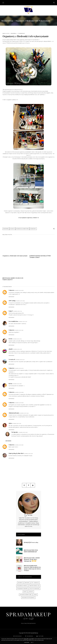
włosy (25, 592)
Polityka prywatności (28, 623)
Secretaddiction (13, 321)
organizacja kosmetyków (22, 229)
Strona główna (7, 21)
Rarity (10, 384)
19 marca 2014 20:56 (20, 301)
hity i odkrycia (35, 583)
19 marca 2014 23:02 (17, 384)
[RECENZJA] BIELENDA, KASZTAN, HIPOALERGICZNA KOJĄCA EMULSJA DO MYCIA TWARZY (32, 568)
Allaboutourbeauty (14, 413)
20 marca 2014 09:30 (19, 392)
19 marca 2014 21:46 (17, 339)
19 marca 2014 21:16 (17, 311)
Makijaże (27, 583)
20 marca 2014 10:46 (24, 413)
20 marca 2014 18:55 (19, 445)
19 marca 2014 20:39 (19, 290)
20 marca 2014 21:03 (28, 454)
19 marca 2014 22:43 (19, 368)
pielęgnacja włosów (22, 589)
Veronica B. (12, 359)
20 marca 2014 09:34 (19, 403)
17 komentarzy (21, 33)
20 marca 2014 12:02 (17, 423)
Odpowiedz (11, 297)
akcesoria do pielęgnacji (28, 598)
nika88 (11, 349)
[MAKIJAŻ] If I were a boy (31, 542)
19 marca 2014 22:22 (20, 360)
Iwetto (10, 339)
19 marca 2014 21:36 (19, 330)
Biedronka (14, 33)
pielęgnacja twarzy (22, 586)
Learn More (27, 642)
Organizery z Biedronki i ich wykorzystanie (15, 256)
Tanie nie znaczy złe (34, 586)
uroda (35, 595)
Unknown (11, 290)
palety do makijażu (35, 589)
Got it (32, 642)
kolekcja (12, 229)
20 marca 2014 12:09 (23, 432)
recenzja (20, 583)
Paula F (11, 311)
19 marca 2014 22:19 (17, 349)
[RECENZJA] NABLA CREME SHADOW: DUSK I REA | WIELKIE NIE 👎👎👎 (32, 560)
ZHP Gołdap (12, 301)
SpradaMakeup (29, 614)
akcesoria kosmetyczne (26, 595)
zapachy (31, 592)
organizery (33, 229)
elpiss (10, 423)
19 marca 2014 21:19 (23, 322)
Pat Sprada (15, 432)
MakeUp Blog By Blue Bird (16, 453)
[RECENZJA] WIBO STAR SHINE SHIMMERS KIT (31, 551)
